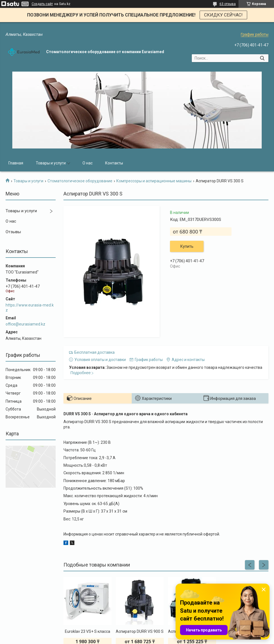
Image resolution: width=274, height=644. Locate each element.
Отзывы (13, 232)
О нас (88, 163)
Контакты (114, 163)
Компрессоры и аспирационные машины (154, 181)
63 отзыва (228, 4)
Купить (187, 246)
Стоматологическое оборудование (80, 181)
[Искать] (262, 58)
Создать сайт (42, 4)
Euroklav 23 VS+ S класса (88, 631)
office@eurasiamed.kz (25, 324)
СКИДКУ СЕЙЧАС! (223, 15)
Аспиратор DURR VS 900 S (140, 631)
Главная (16, 163)
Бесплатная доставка (95, 352)
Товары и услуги (51, 163)
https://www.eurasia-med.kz (30, 308)
